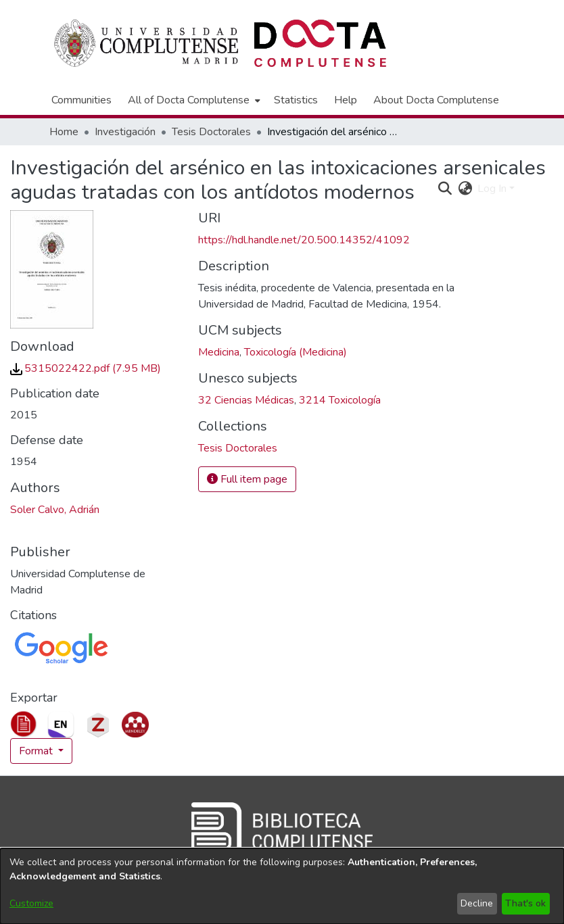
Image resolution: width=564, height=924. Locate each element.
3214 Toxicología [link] (340, 400)
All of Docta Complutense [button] (189, 100)
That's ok (525, 903)
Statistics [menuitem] (296, 100)
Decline (477, 903)
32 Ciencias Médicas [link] (246, 400)
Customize (31, 903)
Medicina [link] (219, 352)
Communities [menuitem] (81, 100)
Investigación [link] (125, 132)
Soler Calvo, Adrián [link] (55, 510)
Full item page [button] (247, 479)
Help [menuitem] (346, 100)
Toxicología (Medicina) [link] (296, 352)
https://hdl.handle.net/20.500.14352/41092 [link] (304, 240)
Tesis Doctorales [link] (211, 132)
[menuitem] (193, 100)
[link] (86, 368)
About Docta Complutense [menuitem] (436, 100)
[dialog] (282, 886)
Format (37, 751)
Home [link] (64, 132)
